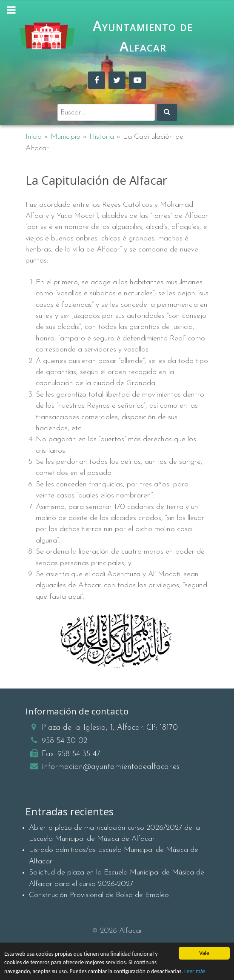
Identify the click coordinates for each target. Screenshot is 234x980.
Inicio (34, 137)
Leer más (195, 971)
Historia (102, 137)
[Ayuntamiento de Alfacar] (47, 36)
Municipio (66, 137)
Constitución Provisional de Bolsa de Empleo (99, 895)
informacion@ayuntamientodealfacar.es (111, 767)
